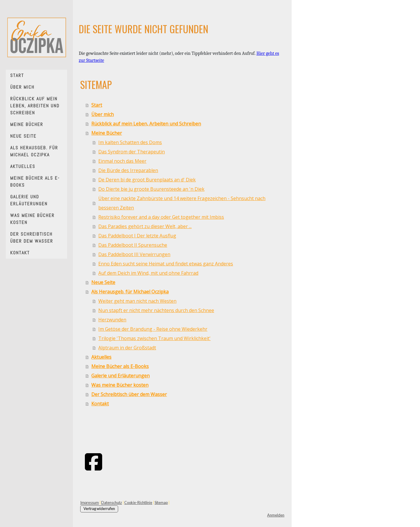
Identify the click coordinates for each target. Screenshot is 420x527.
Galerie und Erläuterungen (29, 200)
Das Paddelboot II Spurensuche (133, 245)
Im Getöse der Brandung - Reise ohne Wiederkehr (153, 329)
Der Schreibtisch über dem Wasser (32, 238)
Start (17, 75)
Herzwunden (112, 320)
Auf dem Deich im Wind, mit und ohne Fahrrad (148, 273)
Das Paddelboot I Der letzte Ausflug (137, 236)
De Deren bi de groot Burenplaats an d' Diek (147, 180)
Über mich (22, 87)
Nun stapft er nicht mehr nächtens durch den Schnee (156, 310)
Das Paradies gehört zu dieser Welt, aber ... (145, 226)
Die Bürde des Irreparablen (128, 170)
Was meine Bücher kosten (32, 219)
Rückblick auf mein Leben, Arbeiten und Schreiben (35, 106)
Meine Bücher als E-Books (35, 182)
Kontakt (20, 253)
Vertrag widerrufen (99, 509)
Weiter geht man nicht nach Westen (137, 301)
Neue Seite (23, 136)
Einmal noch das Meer (122, 161)
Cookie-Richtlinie (138, 503)
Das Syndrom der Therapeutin (132, 152)
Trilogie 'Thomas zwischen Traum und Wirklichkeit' (154, 338)
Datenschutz (112, 503)
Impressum (90, 503)
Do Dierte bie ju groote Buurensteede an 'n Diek (151, 189)
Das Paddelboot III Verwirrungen (134, 254)
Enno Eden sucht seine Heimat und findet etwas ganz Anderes (166, 264)
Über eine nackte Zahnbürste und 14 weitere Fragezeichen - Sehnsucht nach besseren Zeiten (182, 203)
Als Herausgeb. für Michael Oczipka (34, 151)
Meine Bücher (27, 124)
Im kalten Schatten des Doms (130, 142)
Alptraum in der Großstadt (127, 348)
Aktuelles (23, 166)
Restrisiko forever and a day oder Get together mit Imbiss (161, 217)
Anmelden (276, 515)
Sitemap (161, 503)
